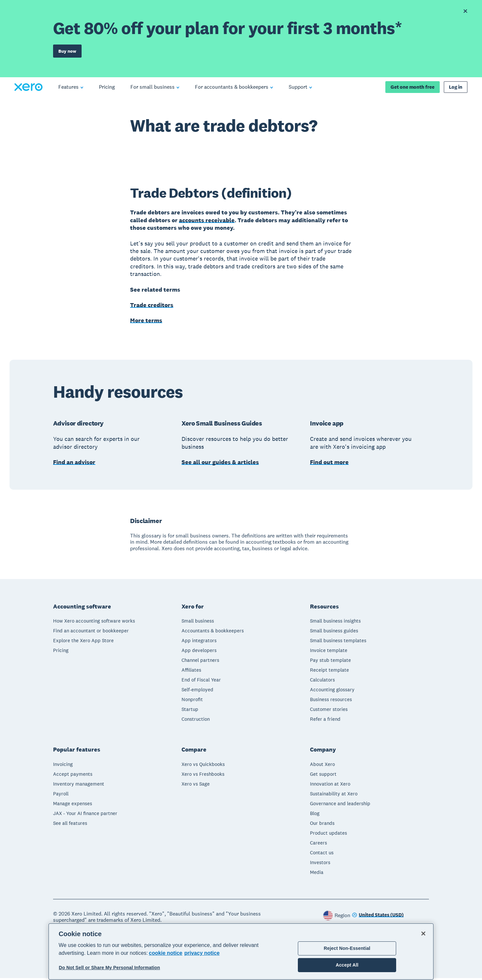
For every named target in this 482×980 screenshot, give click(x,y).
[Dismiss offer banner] (465, 11)
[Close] (423, 934)
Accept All (347, 965)
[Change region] (378, 917)
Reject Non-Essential (347, 948)
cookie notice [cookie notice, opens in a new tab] (165, 953)
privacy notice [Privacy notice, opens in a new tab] (202, 953)
